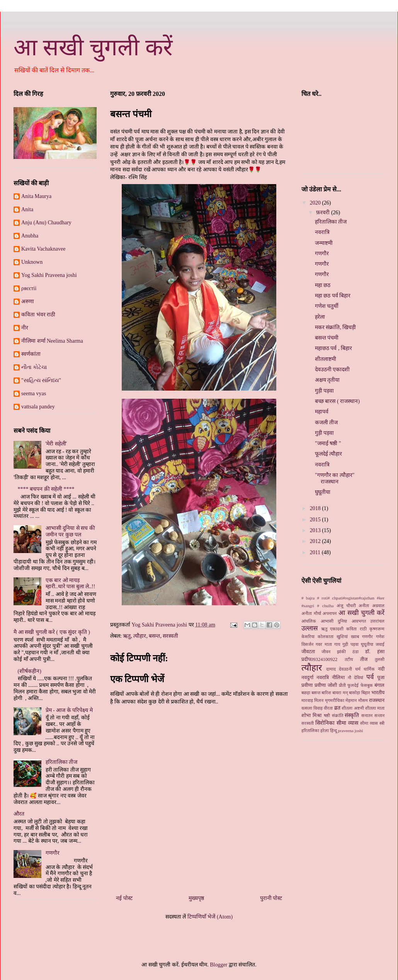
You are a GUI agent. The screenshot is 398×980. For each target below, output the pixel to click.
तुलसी (380, 659)
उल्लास (310, 628)
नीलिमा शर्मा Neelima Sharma (52, 341)
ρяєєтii (29, 288)
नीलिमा (338, 678)
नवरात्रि (322, 232)
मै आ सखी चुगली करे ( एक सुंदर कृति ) (52, 632)
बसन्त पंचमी (327, 338)
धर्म (358, 669)
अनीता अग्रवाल (372, 606)
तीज (364, 659)
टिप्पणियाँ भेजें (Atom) (210, 917)
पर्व (370, 677)
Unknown (32, 262)
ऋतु (127, 636)
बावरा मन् (340, 693)
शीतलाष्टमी (326, 359)
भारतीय (378, 693)
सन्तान (379, 715)
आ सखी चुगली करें (93, 48)
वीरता (328, 708)
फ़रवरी (324, 213)
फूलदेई (353, 685)
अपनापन (330, 613)
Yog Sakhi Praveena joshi (49, 275)
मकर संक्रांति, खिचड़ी (336, 327)
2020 (316, 203)
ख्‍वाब (355, 637)
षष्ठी (327, 715)
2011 (316, 552)
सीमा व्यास (369, 723)
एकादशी (337, 629)
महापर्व (322, 412)
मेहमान (351, 700)
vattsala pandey (38, 407)
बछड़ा (306, 693)
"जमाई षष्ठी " (328, 443)
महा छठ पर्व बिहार (333, 296)
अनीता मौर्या (311, 613)
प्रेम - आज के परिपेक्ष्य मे (69, 710)
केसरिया (308, 637)
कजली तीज (327, 423)
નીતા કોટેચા (34, 367)
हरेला (320, 317)
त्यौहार (140, 636)
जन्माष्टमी (324, 243)
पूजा (381, 678)
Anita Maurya (36, 196)
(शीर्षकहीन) (30, 671)
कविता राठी (356, 629)
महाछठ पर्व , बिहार (333, 348)
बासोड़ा (355, 693)
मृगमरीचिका (335, 700)
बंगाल (379, 685)
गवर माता (324, 644)
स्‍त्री (382, 723)
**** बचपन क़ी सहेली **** (46, 489)
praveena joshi (350, 731)
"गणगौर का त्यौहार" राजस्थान (335, 478)
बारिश (326, 693)
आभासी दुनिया (334, 621)
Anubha (30, 236)
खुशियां (342, 637)
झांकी (341, 652)
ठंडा (355, 652)
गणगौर (53, 853)
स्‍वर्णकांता (31, 354)
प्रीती (342, 685)
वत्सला (307, 708)
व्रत (337, 708)
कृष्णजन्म (377, 629)
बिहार (366, 693)
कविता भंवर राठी (38, 315)
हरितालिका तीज (62, 762)
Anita (27, 209)
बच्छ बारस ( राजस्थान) (337, 401)
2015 (316, 520)
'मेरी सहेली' (56, 444)
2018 (316, 508)
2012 (316, 541)
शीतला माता (375, 708)
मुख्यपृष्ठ (196, 898)
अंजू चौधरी (346, 606)
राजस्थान (377, 700)
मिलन (319, 700)
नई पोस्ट (124, 898)
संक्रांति (338, 715)
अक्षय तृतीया (327, 380)
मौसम (363, 700)
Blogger (219, 965)
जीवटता (308, 652)
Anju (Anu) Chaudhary (46, 223)
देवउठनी (345, 669)
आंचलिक (309, 621)
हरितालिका (310, 731)
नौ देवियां (356, 678)
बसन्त (154, 636)
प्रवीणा (307, 685)
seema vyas (34, 394)
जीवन (326, 652)
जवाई (380, 644)
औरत (19, 814)
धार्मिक (369, 669)
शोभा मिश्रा (311, 715)
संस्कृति (352, 715)
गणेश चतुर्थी (327, 306)
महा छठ (323, 285)
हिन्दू (333, 731)
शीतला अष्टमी (353, 708)
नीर (25, 328)
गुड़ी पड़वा (325, 391)
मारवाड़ (307, 700)
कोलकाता (326, 637)
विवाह (318, 708)
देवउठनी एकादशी (333, 370)
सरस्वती (170, 636)
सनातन (367, 715)
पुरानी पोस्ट (271, 898)
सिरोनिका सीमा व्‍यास (337, 723)
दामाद (331, 669)
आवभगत (359, 621)
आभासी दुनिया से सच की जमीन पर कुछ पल (70, 531)
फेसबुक (367, 685)
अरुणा (28, 301)
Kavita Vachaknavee (43, 249)
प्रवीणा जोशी (326, 685)
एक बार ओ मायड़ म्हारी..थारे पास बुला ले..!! (71, 584)
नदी (381, 669)
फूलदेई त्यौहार (329, 454)
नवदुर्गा (307, 678)
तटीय (349, 659)
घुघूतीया (323, 492)
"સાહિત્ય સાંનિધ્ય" (41, 380)
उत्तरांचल (377, 621)
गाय (337, 644)
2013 (316, 530)
